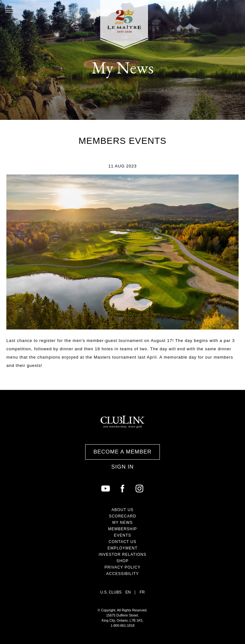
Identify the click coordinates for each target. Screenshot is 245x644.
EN (128, 592)
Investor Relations (122, 555)
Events (122, 535)
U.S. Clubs (111, 592)
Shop (122, 561)
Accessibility (122, 574)
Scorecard (122, 516)
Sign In (122, 467)
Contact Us (123, 542)
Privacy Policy (123, 567)
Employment (122, 548)
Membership (123, 529)
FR (142, 592)
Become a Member (122, 452)
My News (122, 523)
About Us (122, 510)
